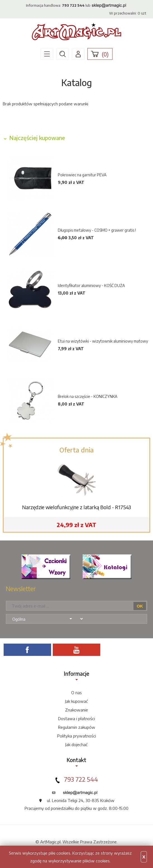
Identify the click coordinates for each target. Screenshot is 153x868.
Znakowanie (76, 710)
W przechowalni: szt (128, 13)
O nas (76, 692)
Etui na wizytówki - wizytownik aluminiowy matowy (103, 341)
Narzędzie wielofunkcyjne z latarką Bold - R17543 (76, 507)
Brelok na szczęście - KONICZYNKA (88, 396)
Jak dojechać (76, 744)
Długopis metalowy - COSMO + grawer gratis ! (97, 230)
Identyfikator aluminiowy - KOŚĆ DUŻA (91, 285)
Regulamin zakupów (77, 727)
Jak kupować (76, 701)
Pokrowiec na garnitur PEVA (82, 175)
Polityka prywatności (77, 736)
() (105, 54)
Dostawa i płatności (76, 718)
